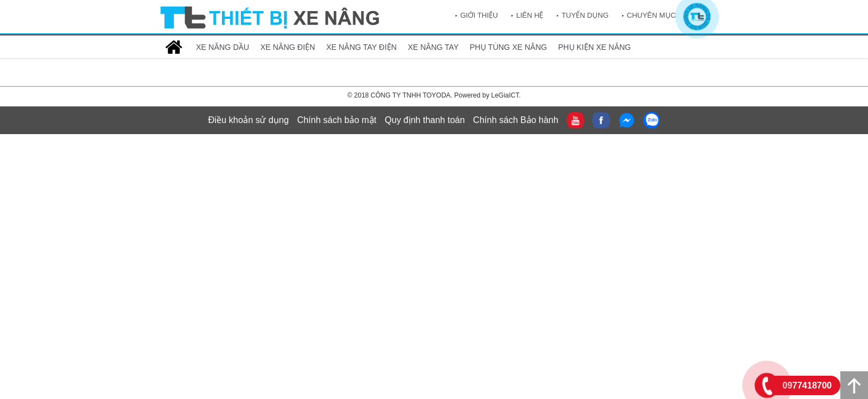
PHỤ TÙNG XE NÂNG (509, 47)
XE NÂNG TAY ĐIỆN (361, 47)
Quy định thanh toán (425, 120)
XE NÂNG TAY (433, 47)
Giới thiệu (479, 15)
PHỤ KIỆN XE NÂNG (595, 47)
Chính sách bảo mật (337, 120)
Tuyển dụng (585, 15)
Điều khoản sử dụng (249, 120)
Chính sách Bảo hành (516, 120)
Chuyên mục (651, 15)
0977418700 (807, 385)
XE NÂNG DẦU (223, 47)
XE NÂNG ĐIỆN (288, 47)
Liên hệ (529, 15)
